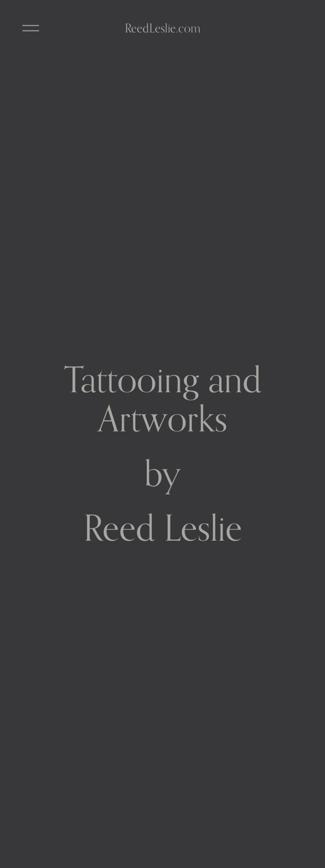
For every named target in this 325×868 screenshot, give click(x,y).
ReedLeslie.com (163, 28)
